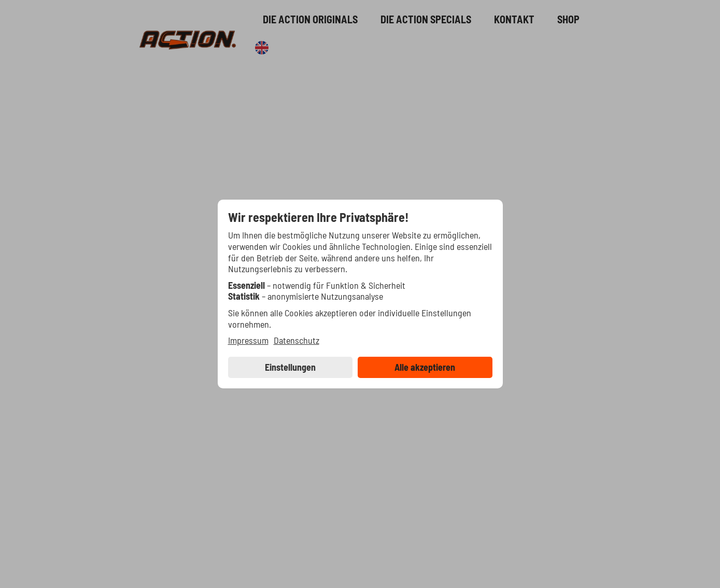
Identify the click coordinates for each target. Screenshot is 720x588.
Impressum (248, 340)
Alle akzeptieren (425, 367)
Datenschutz (297, 340)
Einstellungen (290, 367)
